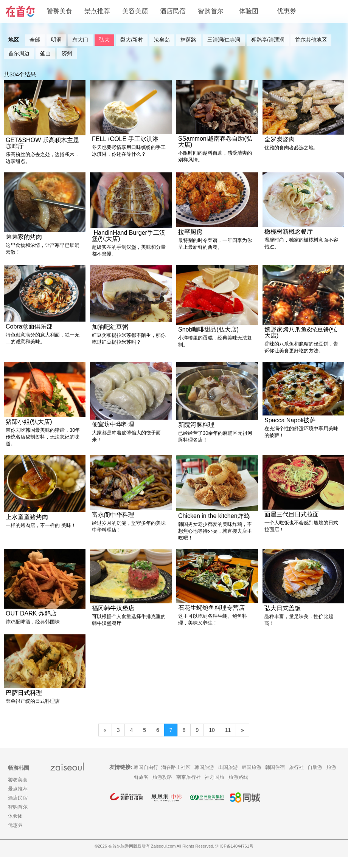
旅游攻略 (162, 788)
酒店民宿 (173, 11)
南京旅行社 (189, 788)
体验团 (249, 11)
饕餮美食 (59, 11)
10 (212, 741)
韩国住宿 (275, 779)
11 (228, 741)
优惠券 (287, 11)
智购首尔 (211, 11)
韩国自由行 (146, 779)
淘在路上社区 (176, 779)
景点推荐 (97, 11)
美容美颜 (135, 11)
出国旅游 (228, 779)
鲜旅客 (141, 788)
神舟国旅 (214, 788)
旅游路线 (238, 788)
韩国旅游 (204, 779)
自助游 (315, 779)
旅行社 (296, 779)
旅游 (331, 779)
